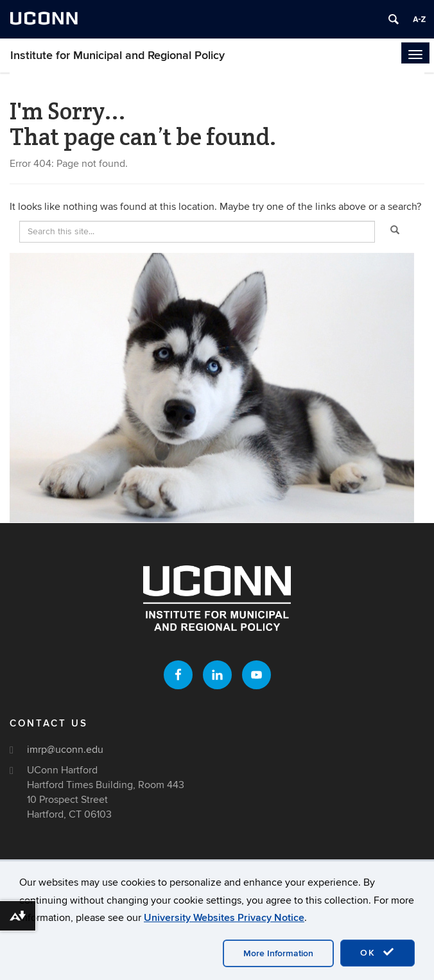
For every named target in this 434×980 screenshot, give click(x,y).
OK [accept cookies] (378, 952)
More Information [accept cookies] (278, 953)
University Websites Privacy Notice (224, 918)
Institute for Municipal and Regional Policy (117, 56)
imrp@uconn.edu (65, 750)
